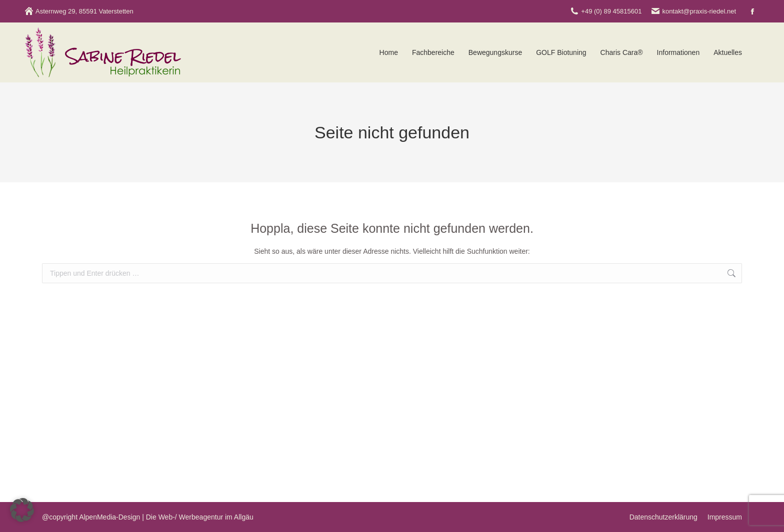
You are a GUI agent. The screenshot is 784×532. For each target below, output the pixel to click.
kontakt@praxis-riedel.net (694, 11)
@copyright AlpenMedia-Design (91, 517)
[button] (22, 510)
